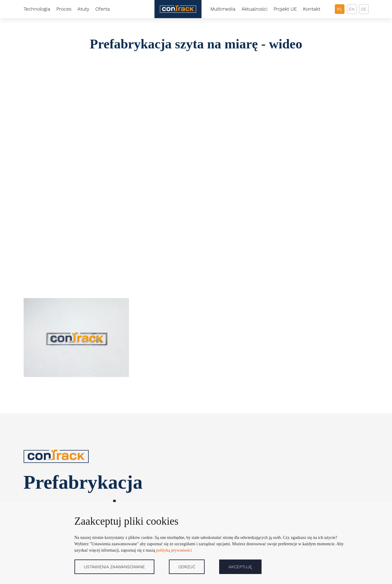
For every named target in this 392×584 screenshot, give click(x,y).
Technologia (37, 9)
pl (339, 9)
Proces (64, 9)
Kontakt (312, 9)
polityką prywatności (174, 550)
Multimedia (223, 9)
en (352, 9)
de (364, 9)
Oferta (103, 9)
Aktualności (255, 9)
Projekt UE (285, 9)
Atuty (83, 9)
